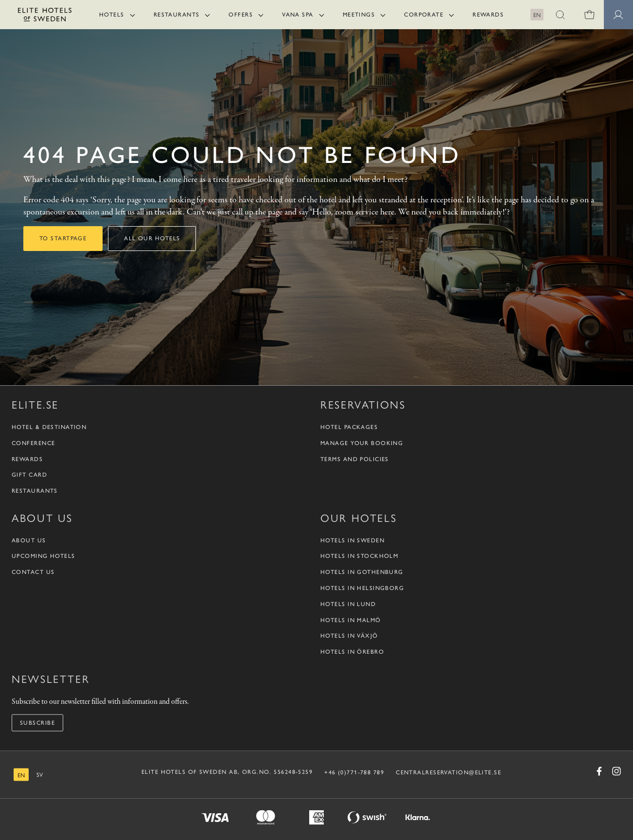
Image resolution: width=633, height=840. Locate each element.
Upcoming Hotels (44, 556)
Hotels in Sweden (352, 540)
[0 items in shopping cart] (589, 15)
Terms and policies (355, 459)
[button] (560, 15)
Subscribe (37, 722)
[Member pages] (618, 15)
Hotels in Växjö (349, 636)
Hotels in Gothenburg (362, 572)
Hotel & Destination (49, 427)
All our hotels (152, 238)
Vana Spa (298, 15)
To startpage (63, 238)
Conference (33, 443)
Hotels (112, 15)
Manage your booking (362, 443)
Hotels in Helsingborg (362, 588)
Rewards (488, 15)
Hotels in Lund (348, 604)
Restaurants (177, 15)
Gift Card (29, 475)
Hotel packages (349, 427)
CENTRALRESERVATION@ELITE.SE (448, 772)
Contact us (33, 572)
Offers (241, 15)
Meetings (359, 15)
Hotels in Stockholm (359, 556)
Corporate (424, 15)
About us (29, 540)
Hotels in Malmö (351, 620)
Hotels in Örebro (352, 652)
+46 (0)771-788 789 (354, 772)
